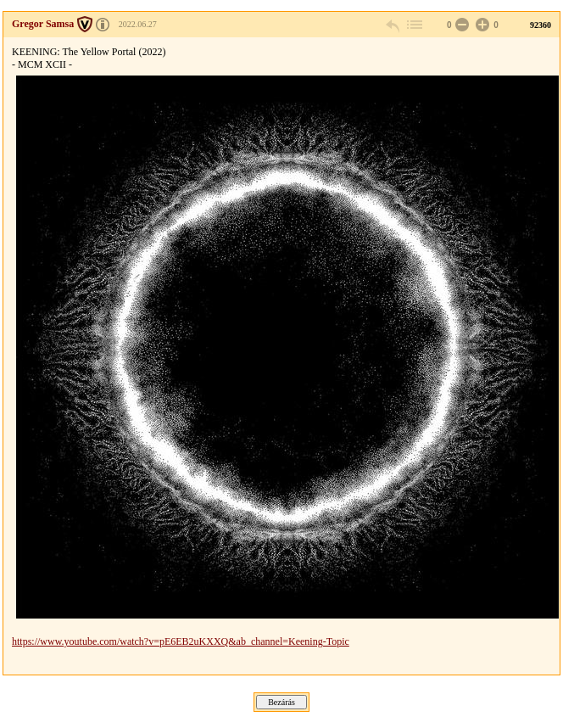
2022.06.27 (138, 24)
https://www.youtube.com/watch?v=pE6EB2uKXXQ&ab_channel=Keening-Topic (181, 641)
